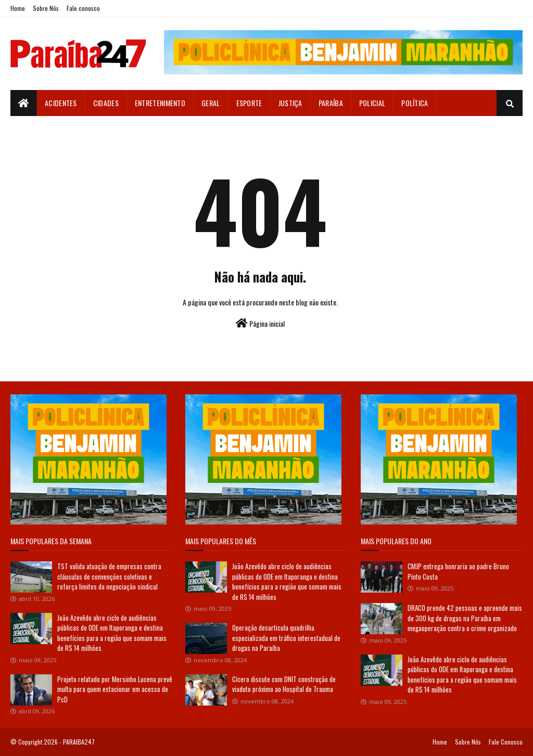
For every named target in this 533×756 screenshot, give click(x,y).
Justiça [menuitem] (290, 103)
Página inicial (260, 323)
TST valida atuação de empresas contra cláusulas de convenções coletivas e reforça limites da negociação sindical (109, 576)
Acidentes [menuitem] (61, 103)
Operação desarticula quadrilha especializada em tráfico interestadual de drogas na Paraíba (286, 638)
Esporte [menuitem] (249, 103)
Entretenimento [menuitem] (160, 103)
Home (18, 8)
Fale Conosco (506, 742)
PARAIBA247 (79, 742)
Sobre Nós (46, 8)
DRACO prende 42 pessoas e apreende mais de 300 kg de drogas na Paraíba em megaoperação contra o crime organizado (465, 618)
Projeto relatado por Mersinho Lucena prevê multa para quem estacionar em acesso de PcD (115, 689)
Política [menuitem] (415, 103)
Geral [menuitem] (211, 103)
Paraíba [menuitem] (331, 103)
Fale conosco (83, 8)
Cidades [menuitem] (106, 103)
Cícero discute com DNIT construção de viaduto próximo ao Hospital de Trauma (284, 684)
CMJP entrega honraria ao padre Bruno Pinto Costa (458, 571)
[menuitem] (24, 103)
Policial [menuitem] (372, 103)
